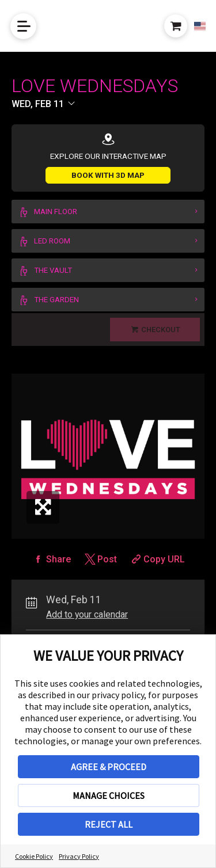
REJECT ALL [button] (109, 824)
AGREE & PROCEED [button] (109, 767)
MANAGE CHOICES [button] (109, 795)
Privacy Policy (79, 856)
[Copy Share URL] (157, 559)
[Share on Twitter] (100, 559)
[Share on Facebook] (51, 559)
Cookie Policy (34, 856)
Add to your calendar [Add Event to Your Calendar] (87, 614)
